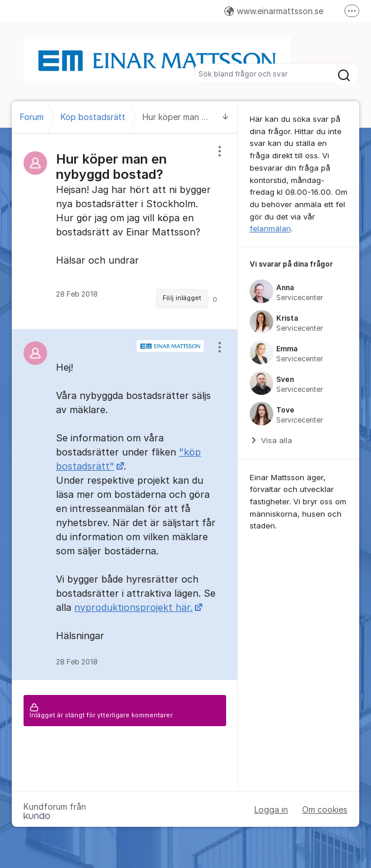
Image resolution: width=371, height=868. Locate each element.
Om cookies (325, 809)
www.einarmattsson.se (274, 11)
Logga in (271, 809)
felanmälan (270, 228)
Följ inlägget (182, 298)
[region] (125, 231)
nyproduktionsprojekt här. (133, 607)
